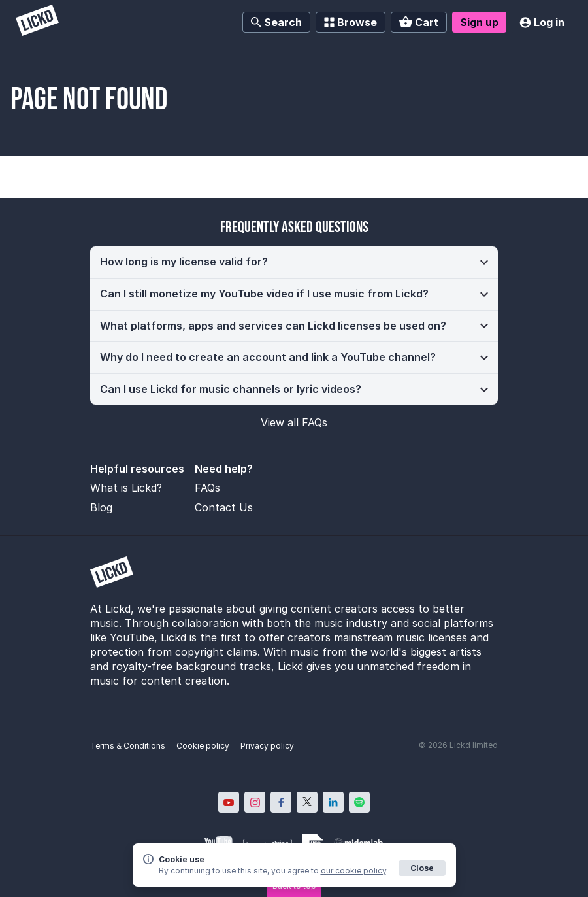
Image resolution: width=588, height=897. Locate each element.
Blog (101, 507)
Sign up (479, 22)
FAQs (207, 488)
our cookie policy (353, 871)
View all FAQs (294, 422)
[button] (294, 262)
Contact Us (224, 507)
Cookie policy (203, 746)
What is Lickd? (126, 488)
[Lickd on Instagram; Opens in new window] (255, 802)
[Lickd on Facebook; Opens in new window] (281, 802)
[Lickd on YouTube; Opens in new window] (229, 802)
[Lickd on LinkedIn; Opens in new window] (333, 802)
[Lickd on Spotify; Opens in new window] (359, 802)
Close (422, 868)
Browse (351, 22)
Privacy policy (267, 746)
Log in (542, 22)
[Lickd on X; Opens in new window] (307, 802)
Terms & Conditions (128, 746)
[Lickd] (37, 22)
